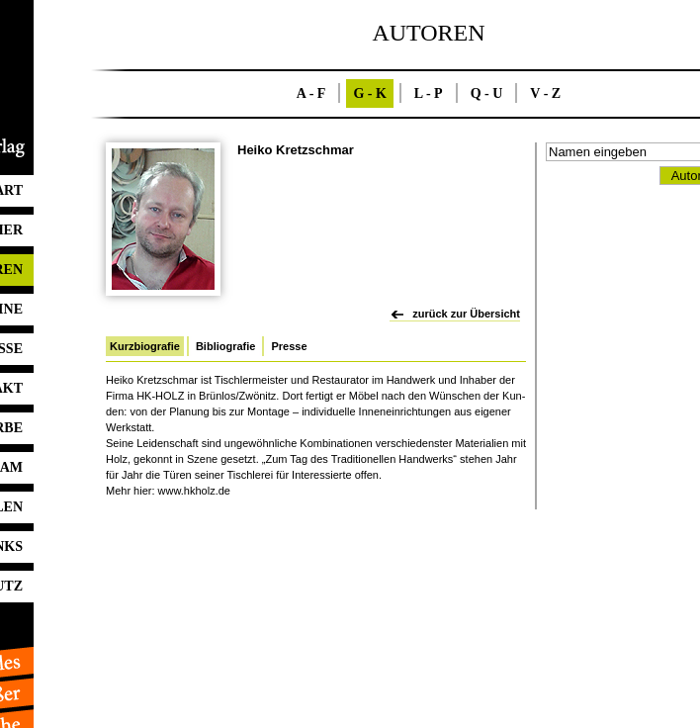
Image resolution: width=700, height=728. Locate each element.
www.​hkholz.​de (194, 491)
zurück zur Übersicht (466, 314)
